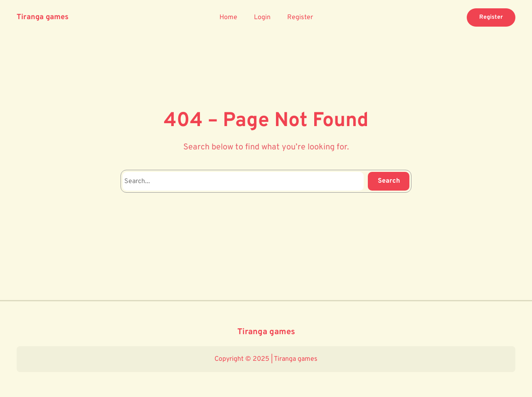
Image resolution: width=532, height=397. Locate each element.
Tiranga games (43, 17)
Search (389, 181)
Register (491, 17)
